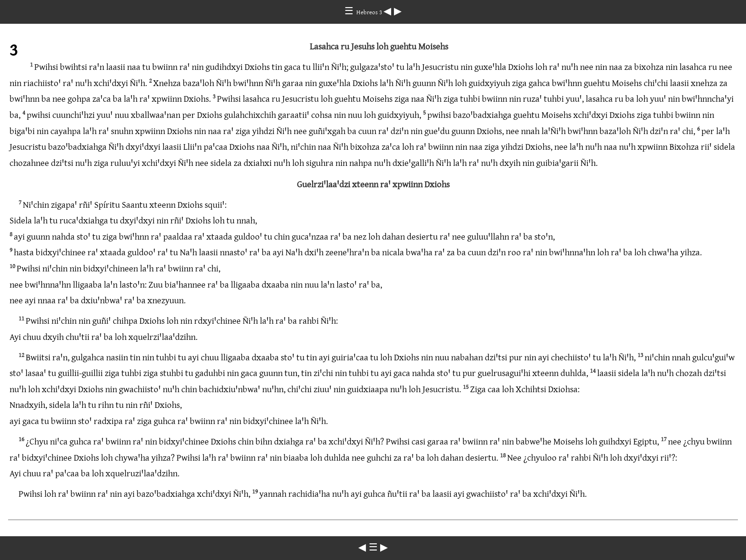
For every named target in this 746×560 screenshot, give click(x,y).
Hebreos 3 (370, 12)
